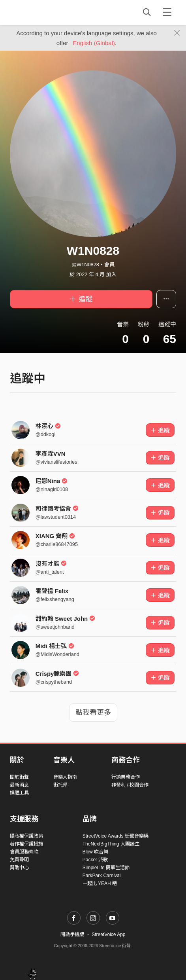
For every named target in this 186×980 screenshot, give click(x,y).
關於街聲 (19, 777)
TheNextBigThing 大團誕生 (111, 844)
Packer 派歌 (95, 860)
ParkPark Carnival (102, 876)
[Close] (177, 33)
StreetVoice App (108, 935)
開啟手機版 (72, 935)
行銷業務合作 (126, 777)
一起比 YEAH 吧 (100, 883)
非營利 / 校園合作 (130, 785)
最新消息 (19, 785)
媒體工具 (19, 793)
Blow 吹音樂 (95, 852)
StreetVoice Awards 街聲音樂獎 (116, 836)
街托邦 (60, 785)
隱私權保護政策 (26, 836)
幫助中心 (19, 868)
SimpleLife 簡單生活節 (106, 868)
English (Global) (94, 43)
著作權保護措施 (26, 844)
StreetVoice (42, 12)
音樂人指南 (65, 777)
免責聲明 (19, 860)
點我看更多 (93, 713)
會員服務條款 (24, 852)
